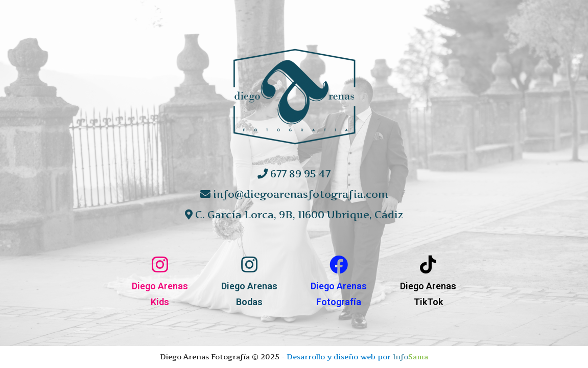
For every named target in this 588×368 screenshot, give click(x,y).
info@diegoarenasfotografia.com (294, 194)
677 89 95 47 (294, 174)
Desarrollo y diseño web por (357, 356)
